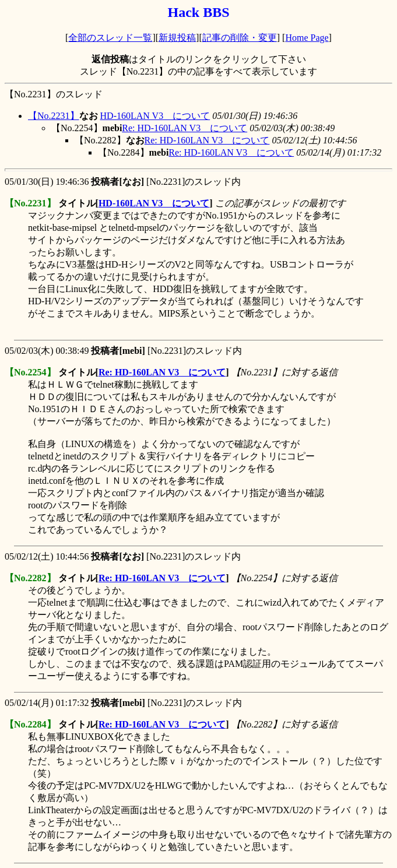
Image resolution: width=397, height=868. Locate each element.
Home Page (307, 38)
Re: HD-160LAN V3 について (185, 128)
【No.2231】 (54, 116)
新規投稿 (177, 38)
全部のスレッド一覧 (110, 38)
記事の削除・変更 (240, 38)
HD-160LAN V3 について (155, 116)
